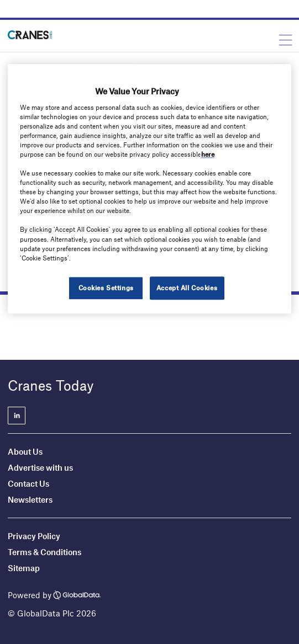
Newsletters (31, 499)
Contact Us (28, 483)
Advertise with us (40, 467)
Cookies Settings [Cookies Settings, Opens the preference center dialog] (106, 288)
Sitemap (24, 568)
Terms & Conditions (44, 552)
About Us (25, 451)
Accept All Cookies (187, 288)
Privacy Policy (34, 536)
